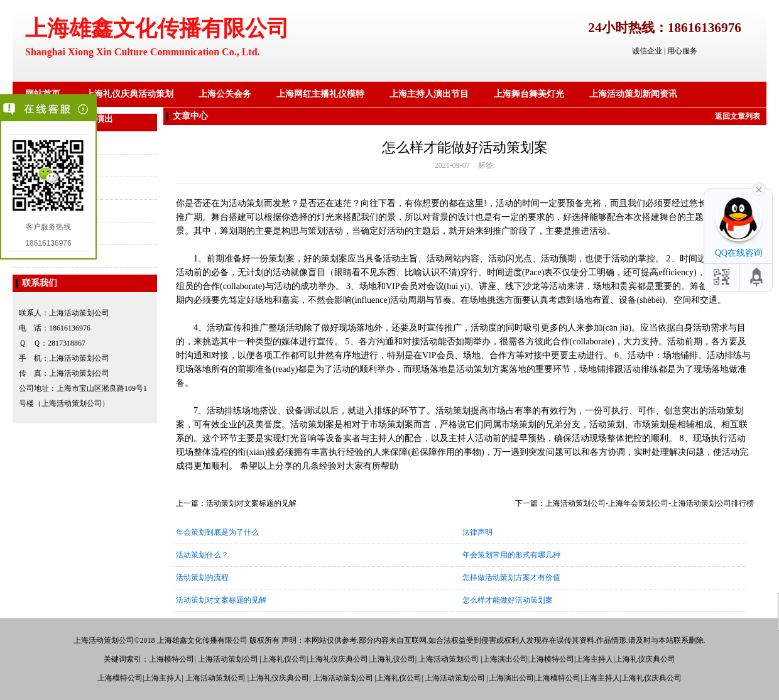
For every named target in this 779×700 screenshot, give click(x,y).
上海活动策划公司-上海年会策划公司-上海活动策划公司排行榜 (650, 503)
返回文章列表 (738, 116)
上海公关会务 (225, 94)
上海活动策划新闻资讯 (633, 94)
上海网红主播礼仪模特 (320, 94)
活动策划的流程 (202, 577)
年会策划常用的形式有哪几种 (511, 555)
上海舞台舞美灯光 (529, 94)
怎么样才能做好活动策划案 (508, 600)
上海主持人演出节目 (429, 94)
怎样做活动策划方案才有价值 (511, 577)
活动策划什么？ (202, 555)
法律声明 (477, 532)
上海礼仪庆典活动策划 (129, 94)
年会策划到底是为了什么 (217, 532)
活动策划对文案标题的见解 (251, 503)
